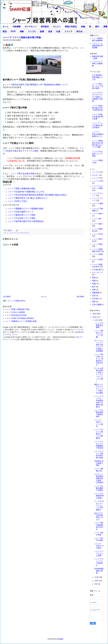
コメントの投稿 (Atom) (16, 301)
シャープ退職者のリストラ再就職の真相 (25, 209)
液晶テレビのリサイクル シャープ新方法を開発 (99, 389)
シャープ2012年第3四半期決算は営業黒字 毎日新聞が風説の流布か (37, 195)
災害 (94, 296)
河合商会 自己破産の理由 (99, 463)
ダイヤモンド (31, 27)
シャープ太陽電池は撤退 (99, 325)
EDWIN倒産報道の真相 (99, 571)
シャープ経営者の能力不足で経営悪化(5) (26, 221)
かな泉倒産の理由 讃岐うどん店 (98, 77)
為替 (94, 278)
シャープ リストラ (23, 233)
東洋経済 (45, 27)
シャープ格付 (97, 214)
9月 (96, 584)
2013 (95, 314)
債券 (94, 290)
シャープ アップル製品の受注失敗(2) (98, 125)
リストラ (68, 31)
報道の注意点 (71, 27)
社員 (58, 31)
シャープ (12, 233)
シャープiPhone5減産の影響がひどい (98, 134)
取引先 (79, 31)
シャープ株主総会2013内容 (16, 315)
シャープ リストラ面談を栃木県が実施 (22, 37)
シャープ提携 (97, 254)
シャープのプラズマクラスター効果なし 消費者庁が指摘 (97, 97)
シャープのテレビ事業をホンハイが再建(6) (99, 434)
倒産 (94, 302)
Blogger (60, 639)
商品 (5, 31)
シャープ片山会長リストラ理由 (21, 218)
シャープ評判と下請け (17, 201)
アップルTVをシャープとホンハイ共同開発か (99, 506)
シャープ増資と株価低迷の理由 (21, 189)
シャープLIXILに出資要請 (15, 312)
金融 (83, 27)
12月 (97, 320)
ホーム (5, 27)
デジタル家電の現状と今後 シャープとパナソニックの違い (99, 375)
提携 (42, 31)
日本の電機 (96, 305)
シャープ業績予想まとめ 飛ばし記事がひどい (28, 198)
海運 (94, 281)
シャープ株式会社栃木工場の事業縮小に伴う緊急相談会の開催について (36, 85)
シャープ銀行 (97, 224)
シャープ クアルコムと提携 (99, 553)
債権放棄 (96, 293)
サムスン (57, 27)
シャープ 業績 (98, 203)
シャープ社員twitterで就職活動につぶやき (26, 192)
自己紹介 (96, 299)
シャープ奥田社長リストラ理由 (21, 215)
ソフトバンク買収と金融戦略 (97, 63)
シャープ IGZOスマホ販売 (99, 546)
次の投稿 (7, 297)
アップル (32, 31)
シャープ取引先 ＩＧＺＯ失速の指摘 (98, 86)
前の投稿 (80, 297)
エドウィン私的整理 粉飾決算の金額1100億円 (99, 478)
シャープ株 (96, 219)
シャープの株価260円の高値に (99, 496)
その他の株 (96, 270)
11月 (97, 577)
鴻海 (22, 31)
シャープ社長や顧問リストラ (20, 212)
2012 (95, 317)
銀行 (97, 27)
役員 (50, 31)
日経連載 (17, 27)
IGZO (13, 31)
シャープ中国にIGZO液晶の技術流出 (19, 318)
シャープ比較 (97, 259)
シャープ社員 (97, 234)
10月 (97, 581)
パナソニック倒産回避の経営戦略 (97, 45)
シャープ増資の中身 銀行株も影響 (98, 117)
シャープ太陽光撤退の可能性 (99, 488)
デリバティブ (97, 273)
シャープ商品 (97, 244)
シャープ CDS (98, 181)
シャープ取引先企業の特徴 (23, 174)
